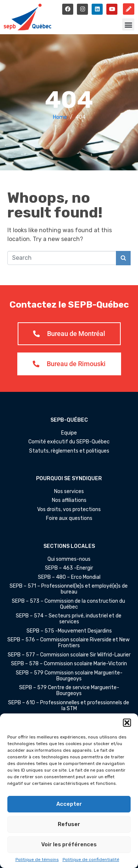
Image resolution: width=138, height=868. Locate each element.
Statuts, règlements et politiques (69, 451)
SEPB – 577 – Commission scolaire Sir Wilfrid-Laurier (69, 655)
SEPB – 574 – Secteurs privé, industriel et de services (69, 619)
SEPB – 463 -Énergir (69, 568)
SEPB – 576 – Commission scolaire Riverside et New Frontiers (69, 643)
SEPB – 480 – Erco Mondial (69, 577)
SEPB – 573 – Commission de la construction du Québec (69, 604)
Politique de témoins (37, 860)
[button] (127, 723)
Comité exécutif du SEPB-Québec (69, 442)
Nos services (69, 492)
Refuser (69, 824)
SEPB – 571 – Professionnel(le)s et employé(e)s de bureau (69, 589)
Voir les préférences (69, 844)
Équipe (69, 433)
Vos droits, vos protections (69, 510)
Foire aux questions (69, 518)
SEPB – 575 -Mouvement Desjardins (69, 631)
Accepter (69, 804)
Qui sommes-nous (69, 559)
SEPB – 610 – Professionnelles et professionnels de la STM (69, 706)
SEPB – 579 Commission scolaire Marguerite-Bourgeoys (69, 676)
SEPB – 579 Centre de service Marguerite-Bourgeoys (69, 691)
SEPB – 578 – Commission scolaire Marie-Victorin (69, 664)
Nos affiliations (69, 500)
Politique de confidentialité (91, 860)
